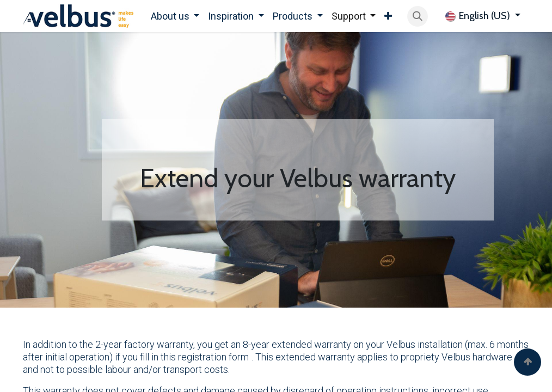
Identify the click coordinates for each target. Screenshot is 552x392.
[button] (418, 16)
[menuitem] (175, 16)
